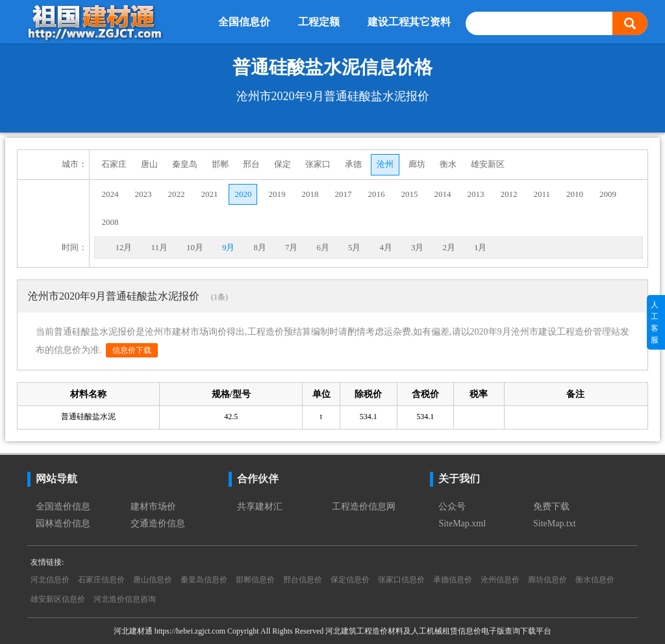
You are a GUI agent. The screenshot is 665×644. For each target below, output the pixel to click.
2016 (376, 194)
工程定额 (319, 22)
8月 (260, 247)
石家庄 (114, 164)
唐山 (149, 164)
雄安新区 (488, 164)
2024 (110, 194)
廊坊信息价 (547, 580)
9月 (229, 247)
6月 (323, 247)
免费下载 (551, 507)
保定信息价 (350, 580)
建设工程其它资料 (409, 22)
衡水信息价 (595, 580)
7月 (292, 247)
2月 (449, 247)
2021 (209, 194)
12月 (123, 247)
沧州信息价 (500, 580)
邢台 (251, 164)
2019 (277, 194)
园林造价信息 (63, 523)
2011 (542, 194)
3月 (418, 247)
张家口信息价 (401, 580)
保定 (282, 164)
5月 (355, 247)
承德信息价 (453, 580)
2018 (310, 194)
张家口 (318, 164)
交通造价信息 (158, 523)
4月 (386, 247)
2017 (343, 194)
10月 (195, 247)
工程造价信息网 (364, 507)
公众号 (452, 507)
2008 (110, 222)
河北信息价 (50, 580)
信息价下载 (132, 350)
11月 (159, 247)
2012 (508, 194)
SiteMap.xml (462, 523)
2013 (475, 194)
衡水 (448, 164)
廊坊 (417, 164)
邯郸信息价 (255, 580)
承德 (353, 164)
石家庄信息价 (101, 580)
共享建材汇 (260, 507)
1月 (481, 247)
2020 (243, 194)
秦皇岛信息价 (204, 580)
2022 (176, 194)
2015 (409, 194)
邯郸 (220, 164)
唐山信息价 (153, 580)
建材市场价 (153, 507)
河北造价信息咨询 (125, 599)
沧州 (385, 164)
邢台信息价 (303, 580)
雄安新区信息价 (58, 599)
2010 (575, 194)
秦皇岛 (185, 164)
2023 (143, 194)
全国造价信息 (63, 507)
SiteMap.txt (555, 523)
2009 (608, 194)
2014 (442, 194)
